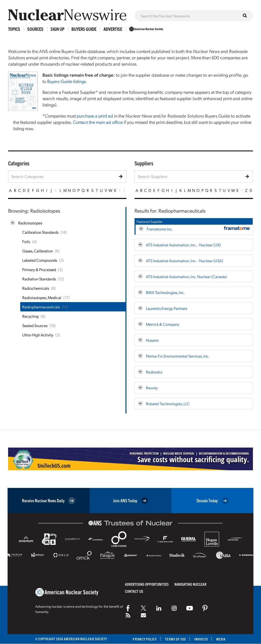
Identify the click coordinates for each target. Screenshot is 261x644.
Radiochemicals (36, 288)
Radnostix (154, 372)
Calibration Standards (40, 232)
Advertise (113, 29)
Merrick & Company (163, 324)
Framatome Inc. (160, 229)
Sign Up (57, 29)
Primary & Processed (39, 269)
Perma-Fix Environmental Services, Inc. (178, 356)
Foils (26, 241)
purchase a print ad (95, 116)
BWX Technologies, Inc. (165, 292)
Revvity (152, 388)
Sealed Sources (35, 325)
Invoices (201, 639)
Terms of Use (176, 639)
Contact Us (134, 591)
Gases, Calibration (37, 251)
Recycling (30, 316)
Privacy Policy (145, 639)
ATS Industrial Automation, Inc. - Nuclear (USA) (185, 261)
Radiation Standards (39, 279)
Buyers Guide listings (67, 81)
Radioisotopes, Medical (42, 297)
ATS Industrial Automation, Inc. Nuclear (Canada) (186, 276)
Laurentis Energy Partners (166, 308)
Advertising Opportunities (147, 584)
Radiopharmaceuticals (41, 307)
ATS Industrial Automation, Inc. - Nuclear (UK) (183, 245)
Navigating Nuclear (190, 584)
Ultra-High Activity (38, 335)
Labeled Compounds (40, 260)
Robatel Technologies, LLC (168, 404)
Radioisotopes (30, 223)
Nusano (152, 340)
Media (221, 639)
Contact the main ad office (98, 122)
